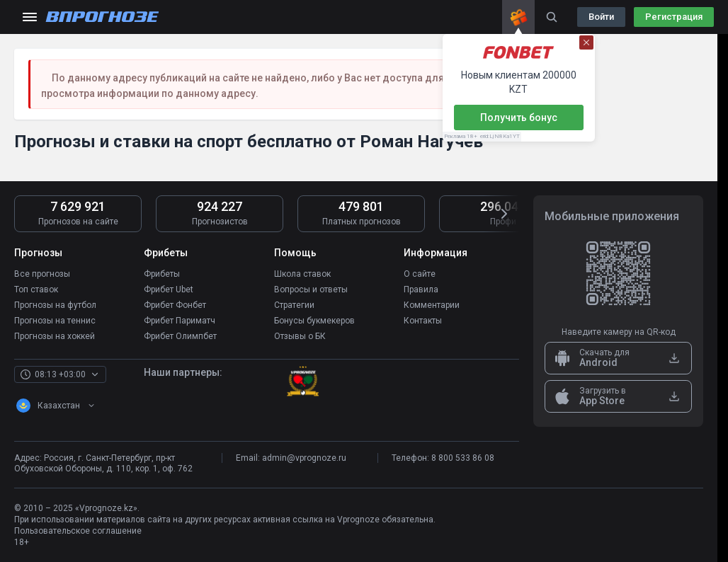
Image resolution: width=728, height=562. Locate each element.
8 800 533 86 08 (463, 458)
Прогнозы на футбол (55, 305)
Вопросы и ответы (311, 289)
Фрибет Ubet (169, 289)
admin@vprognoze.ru (304, 458)
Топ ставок (36, 289)
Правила (421, 289)
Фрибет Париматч (180, 321)
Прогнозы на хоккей (55, 336)
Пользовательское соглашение (78, 531)
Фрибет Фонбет (175, 305)
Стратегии (294, 305)
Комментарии (432, 305)
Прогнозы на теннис (55, 321)
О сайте (420, 274)
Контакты (423, 321)
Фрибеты (162, 274)
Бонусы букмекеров (314, 321)
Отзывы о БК (300, 336)
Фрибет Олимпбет (180, 336)
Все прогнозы (42, 274)
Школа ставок (302, 274)
